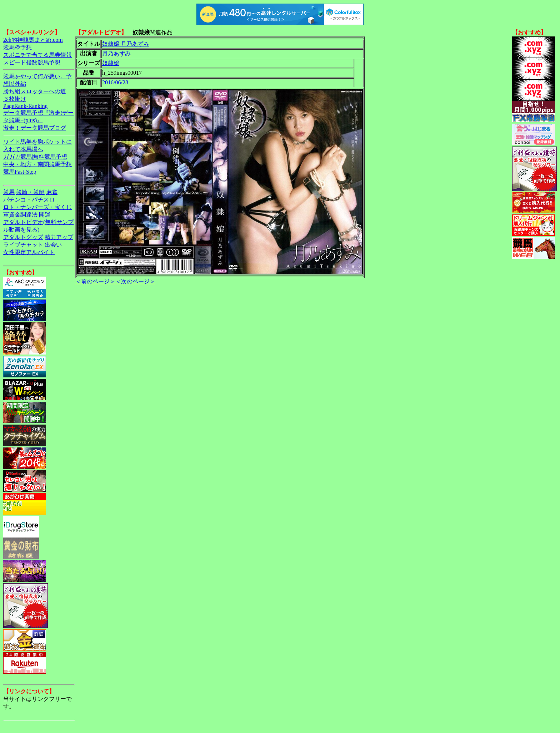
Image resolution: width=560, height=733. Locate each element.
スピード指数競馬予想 (32, 62)
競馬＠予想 (17, 47)
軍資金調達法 (20, 215)
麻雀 (52, 192)
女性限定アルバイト (29, 252)
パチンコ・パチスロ (29, 200)
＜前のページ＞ (95, 281)
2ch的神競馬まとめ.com (33, 40)
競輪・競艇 (30, 192)
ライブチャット (23, 245)
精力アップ (59, 237)
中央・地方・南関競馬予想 (37, 164)
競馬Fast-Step (20, 172)
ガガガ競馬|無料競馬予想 (35, 157)
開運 (45, 215)
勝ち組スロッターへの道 (35, 91)
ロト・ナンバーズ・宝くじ (37, 207)
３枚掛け (15, 99)
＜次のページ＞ (135, 281)
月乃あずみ (116, 53)
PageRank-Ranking (25, 106)
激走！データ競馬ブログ (35, 128)
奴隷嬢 (111, 63)
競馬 (9, 192)
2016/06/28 (115, 82)
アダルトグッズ (23, 237)
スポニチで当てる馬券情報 (37, 55)
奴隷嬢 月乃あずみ (126, 44)
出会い (53, 245)
